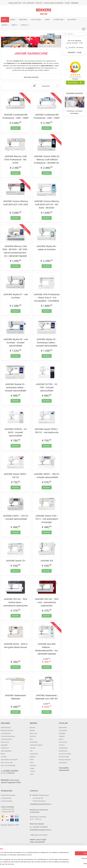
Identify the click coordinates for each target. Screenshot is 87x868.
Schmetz (33, 765)
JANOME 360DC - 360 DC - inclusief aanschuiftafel (47, 476)
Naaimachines (6, 727)
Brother (32, 730)
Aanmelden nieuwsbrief (75, 93)
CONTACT (25, 25)
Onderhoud (5, 748)
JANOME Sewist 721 (15, 561)
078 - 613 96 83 (28, 3)
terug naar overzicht (31, 77)
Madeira (33, 757)
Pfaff (32, 760)
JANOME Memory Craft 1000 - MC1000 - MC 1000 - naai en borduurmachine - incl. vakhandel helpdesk (15, 251)
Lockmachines (6, 733)
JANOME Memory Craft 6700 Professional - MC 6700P (16, 160)
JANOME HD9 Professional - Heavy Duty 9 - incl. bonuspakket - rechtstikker (47, 298)
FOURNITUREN (59, 20)
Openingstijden (6, 751)
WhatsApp (75, 3)
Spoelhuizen (63, 751)
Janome (33, 748)
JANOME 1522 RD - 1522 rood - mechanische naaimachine (47, 602)
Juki (31, 751)
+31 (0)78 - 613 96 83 (76, 47)
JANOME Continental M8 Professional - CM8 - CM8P (15, 116)
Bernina (33, 727)
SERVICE (6, 25)
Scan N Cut (5, 742)
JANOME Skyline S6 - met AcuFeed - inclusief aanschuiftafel (16, 343)
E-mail (67, 3)
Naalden (62, 736)
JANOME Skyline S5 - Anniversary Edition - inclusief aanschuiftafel (47, 343)
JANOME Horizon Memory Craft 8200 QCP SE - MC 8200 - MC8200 (47, 204)
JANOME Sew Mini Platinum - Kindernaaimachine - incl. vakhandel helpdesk (47, 649)
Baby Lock (34, 733)
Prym (32, 762)
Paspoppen (63, 762)
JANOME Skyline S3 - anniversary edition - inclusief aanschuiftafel (15, 387)
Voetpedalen (63, 748)
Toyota (32, 771)
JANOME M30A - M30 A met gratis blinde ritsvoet (16, 646)
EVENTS (15, 25)
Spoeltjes (62, 733)
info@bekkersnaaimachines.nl (40, 804)
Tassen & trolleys (65, 754)
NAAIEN (14, 20)
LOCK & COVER (37, 20)
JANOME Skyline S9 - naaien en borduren (47, 248)
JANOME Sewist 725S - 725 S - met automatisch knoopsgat (47, 519)
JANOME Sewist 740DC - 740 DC (16, 476)
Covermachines (6, 739)
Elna (31, 739)
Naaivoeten (63, 727)
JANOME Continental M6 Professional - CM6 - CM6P (47, 116)
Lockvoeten (63, 730)
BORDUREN (24, 20)
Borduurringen (64, 757)
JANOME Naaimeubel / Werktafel (16, 697)
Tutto (32, 774)
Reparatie (4, 745)
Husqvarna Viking (36, 745)
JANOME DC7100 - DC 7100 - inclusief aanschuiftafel (47, 387)
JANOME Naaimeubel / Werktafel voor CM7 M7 (47, 697)
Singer (32, 768)
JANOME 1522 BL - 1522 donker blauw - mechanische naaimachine (15, 602)
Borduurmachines (7, 730)
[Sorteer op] (45, 86)
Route (3, 754)
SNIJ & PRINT (73, 20)
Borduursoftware (65, 760)
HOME (5, 20)
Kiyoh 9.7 (39, 3)
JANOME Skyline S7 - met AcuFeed (15, 296)
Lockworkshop (6, 798)
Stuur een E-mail (7, 762)
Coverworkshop (7, 801)
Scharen (62, 745)
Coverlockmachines (8, 736)
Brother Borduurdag (8, 795)
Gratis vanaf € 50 (15, 3)
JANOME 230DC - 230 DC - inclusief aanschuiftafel (16, 517)
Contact (4, 757)
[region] (29, 857)
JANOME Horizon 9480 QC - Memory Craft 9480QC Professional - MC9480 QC (47, 160)
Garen (61, 739)
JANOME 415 (47, 561)
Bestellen (16, 128)
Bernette (33, 736)
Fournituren (63, 742)
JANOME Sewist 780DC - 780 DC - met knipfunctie (47, 431)
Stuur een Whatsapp (8, 765)
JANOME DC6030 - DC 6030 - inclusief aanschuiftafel (16, 432)
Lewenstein (34, 754)
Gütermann (34, 742)
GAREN (48, 20)
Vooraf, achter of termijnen (54, 3)
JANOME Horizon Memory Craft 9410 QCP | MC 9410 (15, 203)
